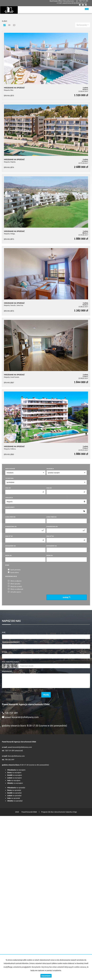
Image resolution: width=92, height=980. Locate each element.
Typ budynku (9, 478)
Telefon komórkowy (11, 642)
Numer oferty (10, 507)
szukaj (66, 597)
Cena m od (9, 536)
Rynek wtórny (13, 572)
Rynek (7, 565)
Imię (4, 632)
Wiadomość (7, 671)
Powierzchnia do (52, 527)
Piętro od (8, 555)
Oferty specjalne (14, 584)
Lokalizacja (9, 498)
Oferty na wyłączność (16, 589)
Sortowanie (83, 25)
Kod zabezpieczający (11, 662)
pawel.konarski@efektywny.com (75, 3)
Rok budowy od (10, 546)
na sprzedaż (16, 788)
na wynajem (16, 770)
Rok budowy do (52, 546)
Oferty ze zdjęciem (15, 581)
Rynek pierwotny (14, 570)
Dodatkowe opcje (11, 576)
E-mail (5, 652)
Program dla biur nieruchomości (53, 812)
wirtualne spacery (15, 592)
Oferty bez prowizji (15, 586)
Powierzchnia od (11, 527)
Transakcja (50, 469)
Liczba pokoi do (51, 517)
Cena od (8, 488)
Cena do (49, 488)
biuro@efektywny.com (16, 756)
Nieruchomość (10, 469)
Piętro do (50, 555)
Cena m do (50, 536)
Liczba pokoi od (10, 517)
